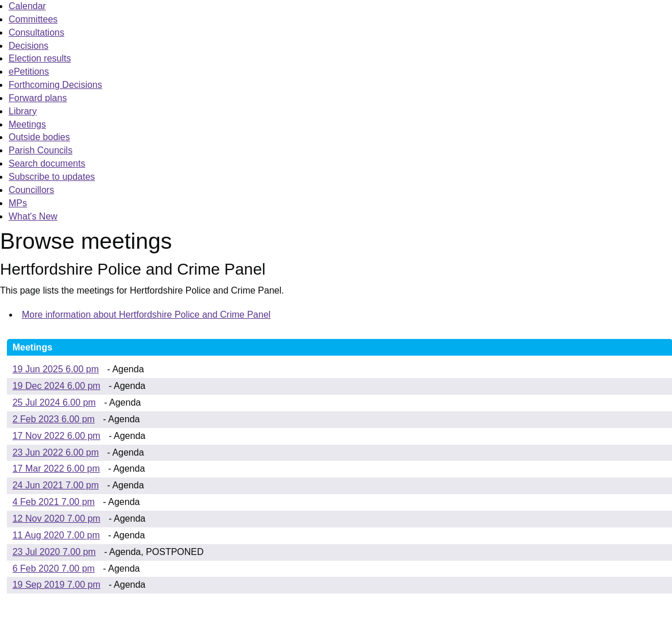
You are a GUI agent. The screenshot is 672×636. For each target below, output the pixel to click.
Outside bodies (39, 137)
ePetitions (29, 72)
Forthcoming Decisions (55, 85)
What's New (33, 216)
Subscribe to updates (52, 177)
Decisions (28, 46)
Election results (40, 58)
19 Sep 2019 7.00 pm (57, 585)
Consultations (36, 32)
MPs (18, 203)
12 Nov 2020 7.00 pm (57, 519)
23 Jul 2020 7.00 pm (54, 552)
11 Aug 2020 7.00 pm (56, 535)
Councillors (31, 190)
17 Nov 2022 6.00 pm (57, 436)
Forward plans (38, 98)
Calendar (27, 6)
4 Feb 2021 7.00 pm (54, 502)
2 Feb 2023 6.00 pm (54, 419)
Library (23, 111)
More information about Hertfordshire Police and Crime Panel (146, 315)
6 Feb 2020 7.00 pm (54, 568)
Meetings (27, 124)
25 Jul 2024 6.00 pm (54, 402)
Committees (33, 19)
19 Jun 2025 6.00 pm (56, 369)
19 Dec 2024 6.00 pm (57, 386)
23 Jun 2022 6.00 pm (56, 452)
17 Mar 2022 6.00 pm (56, 469)
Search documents (47, 163)
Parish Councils (40, 150)
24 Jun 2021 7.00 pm (56, 485)
